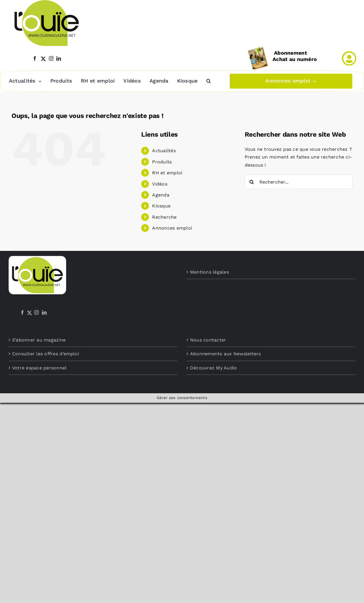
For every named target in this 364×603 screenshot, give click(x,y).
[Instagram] (37, 312)
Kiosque (161, 206)
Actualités (164, 151)
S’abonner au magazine (39, 340)
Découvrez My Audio (213, 368)
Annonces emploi (172, 228)
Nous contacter (208, 340)
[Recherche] (252, 182)
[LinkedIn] (44, 312)
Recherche (164, 217)
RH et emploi (167, 173)
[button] (208, 81)
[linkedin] (59, 58)
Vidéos (160, 184)
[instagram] (51, 58)
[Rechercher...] (299, 182)
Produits (162, 162)
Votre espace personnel (39, 368)
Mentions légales (209, 272)
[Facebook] (22, 312)
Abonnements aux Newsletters (225, 354)
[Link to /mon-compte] (349, 58)
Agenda (161, 195)
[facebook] (35, 58)
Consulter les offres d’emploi (46, 354)
